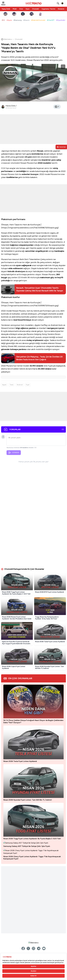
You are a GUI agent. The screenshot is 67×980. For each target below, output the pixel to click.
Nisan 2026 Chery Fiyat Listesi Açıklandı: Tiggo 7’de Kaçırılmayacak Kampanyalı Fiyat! (32, 831)
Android (20, 385)
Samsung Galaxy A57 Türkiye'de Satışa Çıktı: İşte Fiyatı (27, 790)
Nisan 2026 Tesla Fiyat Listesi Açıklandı (20, 670)
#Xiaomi (26, 20)
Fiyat (28, 385)
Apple (4, 385)
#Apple (9, 20)
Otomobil (36, 9)
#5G (3, 20)
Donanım (61, 9)
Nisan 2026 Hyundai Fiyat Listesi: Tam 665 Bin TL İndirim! (28, 710)
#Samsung (18, 20)
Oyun (28, 9)
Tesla (12, 385)
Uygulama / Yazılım (48, 9)
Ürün (21, 9)
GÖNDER (14, 453)
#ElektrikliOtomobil (38, 20)
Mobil (15, 9)
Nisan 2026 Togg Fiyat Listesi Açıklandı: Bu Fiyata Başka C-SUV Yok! (32, 750)
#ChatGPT (51, 20)
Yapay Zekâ (6, 9)
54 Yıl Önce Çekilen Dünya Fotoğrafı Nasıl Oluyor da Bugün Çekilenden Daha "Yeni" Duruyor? (33, 630)
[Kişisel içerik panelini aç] (61, 147)
